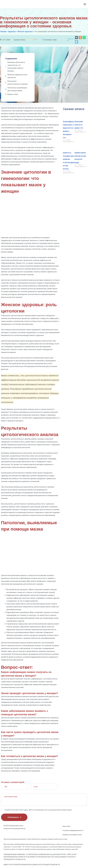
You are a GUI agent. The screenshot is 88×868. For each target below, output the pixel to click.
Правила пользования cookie (72, 835)
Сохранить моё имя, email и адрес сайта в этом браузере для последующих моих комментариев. (38, 810)
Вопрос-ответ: (13, 94)
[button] (77, 38)
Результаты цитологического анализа (17, 83)
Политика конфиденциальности (73, 830)
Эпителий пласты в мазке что (79, 125)
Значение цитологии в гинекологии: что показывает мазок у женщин (16, 67)
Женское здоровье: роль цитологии (17, 76)
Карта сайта (67, 826)
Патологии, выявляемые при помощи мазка (17, 89)
